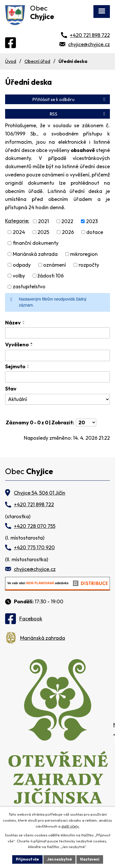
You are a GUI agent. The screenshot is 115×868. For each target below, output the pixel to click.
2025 (43, 232)
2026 (68, 232)
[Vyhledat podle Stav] (57, 399)
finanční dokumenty (36, 243)
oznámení (55, 265)
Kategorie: (17, 221)
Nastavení (90, 859)
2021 (43, 221)
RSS (78, 114)
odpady (22, 265)
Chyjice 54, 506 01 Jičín (40, 493)
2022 (67, 221)
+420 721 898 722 (90, 35)
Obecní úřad (37, 61)
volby (19, 276)
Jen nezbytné (59, 859)
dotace (95, 232)
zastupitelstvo (29, 287)
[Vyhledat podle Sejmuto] (57, 377)
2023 (92, 221)
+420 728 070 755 (35, 526)
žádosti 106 (51, 276)
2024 (19, 232)
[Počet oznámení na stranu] (86, 422)
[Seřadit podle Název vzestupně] (24, 321)
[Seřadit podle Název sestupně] (24, 324)
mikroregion (84, 254)
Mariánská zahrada (35, 254)
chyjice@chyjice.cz (89, 44)
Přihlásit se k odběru (70, 99)
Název (13, 323)
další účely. (70, 826)
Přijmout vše (27, 859)
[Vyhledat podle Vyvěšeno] (57, 355)
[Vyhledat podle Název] (57, 333)
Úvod (11, 61)
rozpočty (89, 265)
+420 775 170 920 (34, 547)
